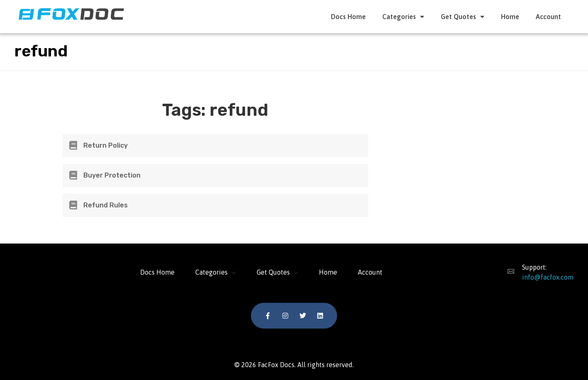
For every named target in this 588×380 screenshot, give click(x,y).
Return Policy (106, 145)
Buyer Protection (112, 175)
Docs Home (348, 17)
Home (510, 17)
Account (548, 17)
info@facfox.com (548, 277)
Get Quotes (463, 17)
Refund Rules (106, 205)
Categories (403, 17)
